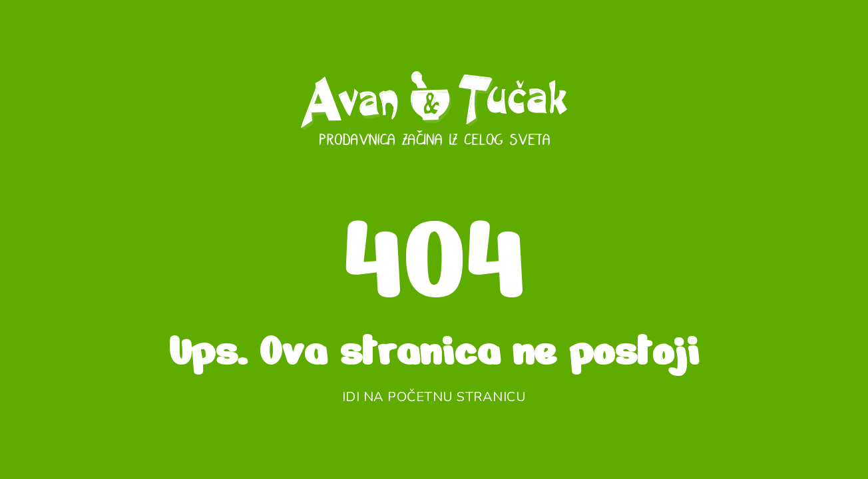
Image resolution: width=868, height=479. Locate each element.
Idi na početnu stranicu (434, 397)
